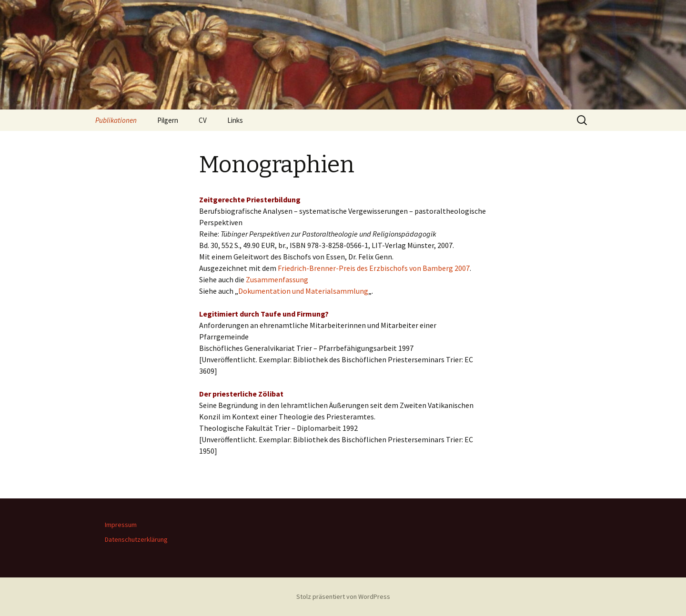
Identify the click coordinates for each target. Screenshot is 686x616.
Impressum (121, 525)
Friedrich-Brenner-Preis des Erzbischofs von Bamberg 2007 (374, 268)
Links (235, 120)
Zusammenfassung (277, 279)
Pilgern (168, 120)
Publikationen (116, 120)
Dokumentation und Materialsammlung (303, 291)
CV (203, 120)
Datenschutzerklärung (136, 539)
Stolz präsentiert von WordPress (343, 596)
